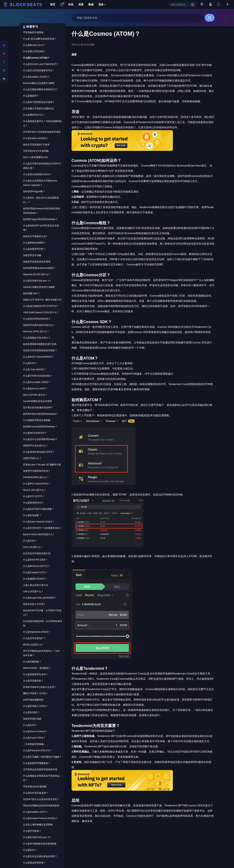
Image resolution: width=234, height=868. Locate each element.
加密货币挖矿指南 (32, 719)
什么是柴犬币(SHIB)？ (34, 51)
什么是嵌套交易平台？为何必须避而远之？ (42, 123)
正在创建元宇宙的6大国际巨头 (39, 108)
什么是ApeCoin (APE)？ (35, 388)
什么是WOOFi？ (31, 712)
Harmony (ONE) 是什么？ (36, 331)
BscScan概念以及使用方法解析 (39, 83)
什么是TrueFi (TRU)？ (34, 738)
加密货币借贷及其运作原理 (37, 262)
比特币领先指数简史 (33, 700)
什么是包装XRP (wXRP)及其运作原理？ (41, 228)
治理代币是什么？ (32, 458)
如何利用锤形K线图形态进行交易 (40, 344)
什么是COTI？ (30, 363)
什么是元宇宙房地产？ (34, 638)
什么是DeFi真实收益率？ (36, 793)
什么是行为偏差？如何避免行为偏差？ (42, 757)
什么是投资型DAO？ (33, 503)
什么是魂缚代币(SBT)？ (35, 579)
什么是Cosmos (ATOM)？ (36, 58)
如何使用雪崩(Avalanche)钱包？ (39, 268)
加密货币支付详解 (32, 255)
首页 (53, 4)
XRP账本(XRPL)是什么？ (36, 477)
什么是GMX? (30, 725)
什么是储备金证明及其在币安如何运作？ (41, 778)
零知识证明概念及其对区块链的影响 (41, 806)
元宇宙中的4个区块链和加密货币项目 (42, 132)
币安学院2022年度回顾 (35, 787)
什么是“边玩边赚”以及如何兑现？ (40, 39)
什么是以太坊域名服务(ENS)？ (39, 70)
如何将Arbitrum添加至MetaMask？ (41, 414)
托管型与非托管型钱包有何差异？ (40, 350)
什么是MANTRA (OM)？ (35, 560)
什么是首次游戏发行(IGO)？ (37, 174)
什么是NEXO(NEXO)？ (35, 433)
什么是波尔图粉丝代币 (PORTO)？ (41, 306)
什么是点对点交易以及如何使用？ (40, 856)
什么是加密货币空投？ (34, 249)
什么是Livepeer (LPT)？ (35, 572)
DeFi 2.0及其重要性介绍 (35, 157)
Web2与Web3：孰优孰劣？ (37, 668)
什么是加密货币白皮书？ (36, 674)
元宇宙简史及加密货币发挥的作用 (40, 769)
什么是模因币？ (31, 96)
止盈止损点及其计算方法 (36, 585)
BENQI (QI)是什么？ (33, 645)
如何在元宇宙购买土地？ (36, 236)
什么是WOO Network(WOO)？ (39, 357)
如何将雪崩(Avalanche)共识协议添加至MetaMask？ (42, 211)
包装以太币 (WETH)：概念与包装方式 (42, 300)
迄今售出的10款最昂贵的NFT (38, 407)
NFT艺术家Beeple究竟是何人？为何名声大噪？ (41, 653)
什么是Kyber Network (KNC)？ (39, 522)
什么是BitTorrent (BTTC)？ (37, 566)
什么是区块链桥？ (32, 515)
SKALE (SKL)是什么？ (35, 490)
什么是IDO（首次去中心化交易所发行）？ (41, 200)
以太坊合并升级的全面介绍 (37, 553)
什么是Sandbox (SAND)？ (36, 77)
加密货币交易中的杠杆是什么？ (39, 325)
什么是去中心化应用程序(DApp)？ (40, 439)
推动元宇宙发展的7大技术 (36, 145)
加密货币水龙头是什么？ (36, 446)
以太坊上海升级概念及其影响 (38, 825)
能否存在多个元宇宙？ (34, 604)
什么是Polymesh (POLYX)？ (37, 750)
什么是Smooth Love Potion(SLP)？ (41, 64)
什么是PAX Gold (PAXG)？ (37, 484)
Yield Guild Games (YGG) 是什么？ (41, 312)
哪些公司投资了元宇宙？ (36, 693)
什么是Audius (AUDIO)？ (36, 138)
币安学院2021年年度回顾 (36, 151)
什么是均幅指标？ (32, 662)
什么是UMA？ (30, 541)
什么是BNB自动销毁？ (35, 243)
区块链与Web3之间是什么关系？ (40, 687)
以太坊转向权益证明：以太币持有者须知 (42, 623)
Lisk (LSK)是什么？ (33, 547)
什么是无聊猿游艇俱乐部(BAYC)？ (40, 89)
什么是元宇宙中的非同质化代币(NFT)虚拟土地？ (42, 166)
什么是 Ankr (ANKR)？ (35, 369)
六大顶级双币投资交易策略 (37, 420)
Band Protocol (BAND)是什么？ (39, 534)
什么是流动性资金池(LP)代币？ (39, 452)
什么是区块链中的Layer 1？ (37, 281)
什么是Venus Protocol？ (35, 731)
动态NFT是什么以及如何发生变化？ (41, 799)
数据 (91, 4)
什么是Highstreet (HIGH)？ (37, 632)
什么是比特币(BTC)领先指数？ (39, 509)
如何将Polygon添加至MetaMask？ (40, 219)
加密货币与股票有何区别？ (37, 471)
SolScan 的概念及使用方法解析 (39, 287)
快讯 (71, 4)
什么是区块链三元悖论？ (36, 706)
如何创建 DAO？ (32, 293)
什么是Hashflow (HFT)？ (36, 812)
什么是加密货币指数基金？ (37, 763)
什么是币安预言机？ (33, 681)
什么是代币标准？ (32, 831)
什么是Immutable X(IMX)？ (37, 382)
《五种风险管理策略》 (34, 744)
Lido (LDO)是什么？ (33, 591)
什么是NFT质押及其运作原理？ (39, 102)
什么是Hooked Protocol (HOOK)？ (40, 818)
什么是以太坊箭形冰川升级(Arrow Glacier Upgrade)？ (40, 183)
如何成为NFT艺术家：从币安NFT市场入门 (42, 613)
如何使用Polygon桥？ (34, 191)
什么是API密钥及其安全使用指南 (40, 844)
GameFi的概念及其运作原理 (37, 401)
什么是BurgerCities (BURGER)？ (40, 598)
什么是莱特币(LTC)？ (34, 115)
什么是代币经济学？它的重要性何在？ (42, 528)
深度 (81, 4)
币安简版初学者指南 (33, 32)
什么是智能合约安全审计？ (37, 338)
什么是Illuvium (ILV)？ (34, 45)
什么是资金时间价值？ (34, 863)
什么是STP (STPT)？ (34, 496)
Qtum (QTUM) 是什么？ (35, 395)
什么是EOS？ (30, 850)
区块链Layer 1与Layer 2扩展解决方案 (42, 465)
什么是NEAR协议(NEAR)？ (37, 319)
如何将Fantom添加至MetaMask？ (40, 427)
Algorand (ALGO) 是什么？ (37, 274)
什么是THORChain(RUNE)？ (38, 376)
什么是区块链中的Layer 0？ (37, 837)
